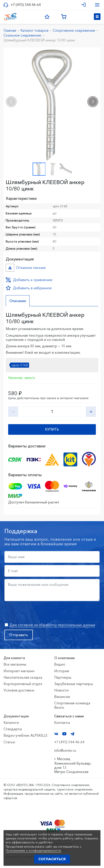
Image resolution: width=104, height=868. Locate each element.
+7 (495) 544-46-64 (26, 5)
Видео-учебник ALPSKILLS (25, 735)
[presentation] (11, 102)
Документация (16, 716)
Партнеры (63, 677)
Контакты (62, 722)
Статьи (9, 742)
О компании (64, 658)
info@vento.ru (65, 750)
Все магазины (15, 664)
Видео (60, 664)
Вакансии (62, 697)
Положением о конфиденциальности (33, 851)
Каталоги (11, 722)
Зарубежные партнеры (73, 684)
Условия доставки (19, 690)
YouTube (64, 734)
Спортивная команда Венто (72, 705)
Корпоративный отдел (23, 684)
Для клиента (14, 658)
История (62, 671)
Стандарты (13, 729)
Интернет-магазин (19, 671)
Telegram (72, 734)
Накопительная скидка (23, 677)
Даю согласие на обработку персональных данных (52, 625)
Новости (61, 690)
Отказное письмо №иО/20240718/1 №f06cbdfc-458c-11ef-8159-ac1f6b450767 (10, 268)
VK (56, 734)
